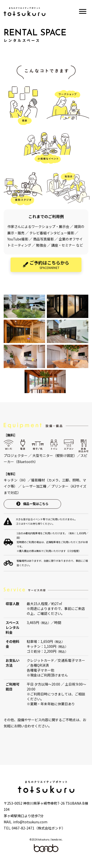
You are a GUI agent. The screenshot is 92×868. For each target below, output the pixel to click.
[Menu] (83, 12)
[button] (46, 271)
